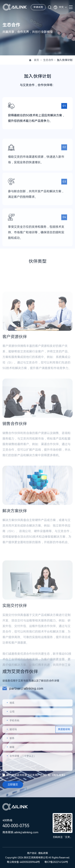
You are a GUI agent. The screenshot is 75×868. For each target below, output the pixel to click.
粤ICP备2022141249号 (56, 862)
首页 (36, 60)
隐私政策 (59, 775)
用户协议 (32, 853)
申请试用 (38, 7)
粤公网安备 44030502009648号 (23, 862)
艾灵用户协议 (37, 775)
